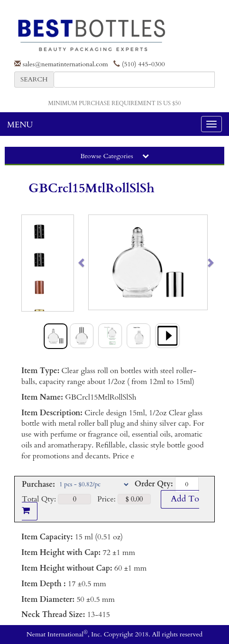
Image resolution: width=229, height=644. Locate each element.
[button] (95, 262)
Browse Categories (114, 156)
